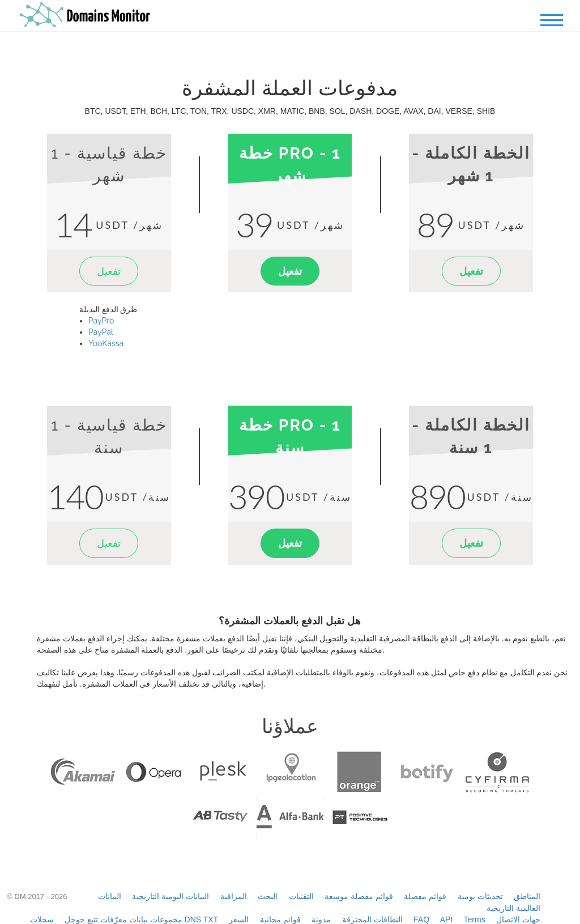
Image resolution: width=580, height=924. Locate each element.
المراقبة (234, 896)
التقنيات (301, 896)
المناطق (527, 896)
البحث (268, 896)
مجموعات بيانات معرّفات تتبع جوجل (123, 919)
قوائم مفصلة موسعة (359, 896)
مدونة (321, 919)
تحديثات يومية (480, 896)
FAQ (421, 919)
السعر (239, 919)
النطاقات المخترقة (372, 919)
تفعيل (109, 271)
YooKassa (106, 343)
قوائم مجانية (280, 919)
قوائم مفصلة (425, 896)
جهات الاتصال (518, 919)
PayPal (101, 332)
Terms (475, 919)
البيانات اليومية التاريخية (170, 896)
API (447, 919)
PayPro (101, 321)
